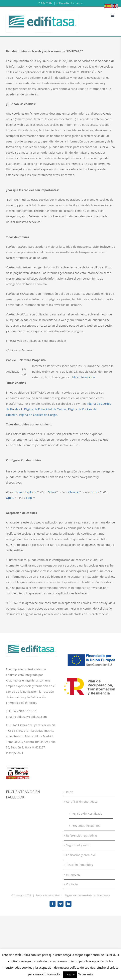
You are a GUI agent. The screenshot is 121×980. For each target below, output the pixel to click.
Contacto (72, 884)
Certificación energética (82, 802)
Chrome (74, 492)
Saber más (86, 974)
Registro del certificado (87, 814)
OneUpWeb (103, 895)
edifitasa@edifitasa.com (70, 3)
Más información (84, 377)
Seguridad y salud (78, 845)
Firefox (95, 492)
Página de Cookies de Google (38, 415)
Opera (10, 498)
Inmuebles (73, 874)
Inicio (70, 792)
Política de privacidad (48, 895)
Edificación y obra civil (81, 855)
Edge (29, 498)
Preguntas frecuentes (86, 826)
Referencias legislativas (82, 835)
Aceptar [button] (70, 974)
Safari (52, 492)
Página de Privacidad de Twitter (45, 409)
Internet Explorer (25, 492)
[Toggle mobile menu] (113, 15)
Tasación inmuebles (79, 865)
